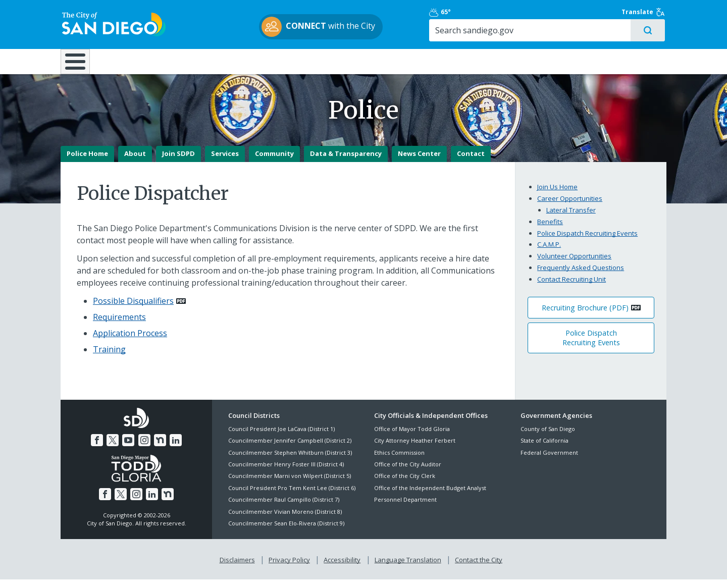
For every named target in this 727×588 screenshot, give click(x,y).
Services (225, 162)
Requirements (119, 325)
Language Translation (408, 568)
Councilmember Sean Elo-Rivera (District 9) (286, 531)
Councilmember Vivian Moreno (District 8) (285, 520)
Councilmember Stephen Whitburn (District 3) (290, 461)
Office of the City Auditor (408, 472)
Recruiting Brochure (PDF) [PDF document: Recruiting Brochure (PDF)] (585, 316)
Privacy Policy (289, 568)
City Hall (616, 62)
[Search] (579, 31)
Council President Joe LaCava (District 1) (281, 437)
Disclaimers (237, 568)
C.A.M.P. (549, 253)
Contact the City (479, 568)
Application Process (130, 341)
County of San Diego (548, 437)
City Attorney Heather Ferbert (415, 449)
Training (109, 357)
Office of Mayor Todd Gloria (412, 437)
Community (274, 162)
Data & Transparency (346, 162)
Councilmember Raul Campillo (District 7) (284, 508)
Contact (471, 162)
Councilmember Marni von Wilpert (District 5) (290, 484)
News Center (419, 162)
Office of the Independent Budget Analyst (430, 496)
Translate (645, 13)
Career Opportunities (570, 207)
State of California (544, 449)
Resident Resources (237, 62)
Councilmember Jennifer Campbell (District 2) (290, 449)
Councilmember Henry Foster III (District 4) (286, 472)
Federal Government (549, 461)
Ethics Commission (399, 461)
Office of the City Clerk (405, 484)
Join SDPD (178, 162)
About (135, 162)
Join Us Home (557, 195)
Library (420, 62)
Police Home (87, 162)
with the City (361, 27)
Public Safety (517, 62)
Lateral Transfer (571, 218)
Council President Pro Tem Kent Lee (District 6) (292, 496)
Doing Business (328, 62)
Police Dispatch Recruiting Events (587, 241)
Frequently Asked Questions (581, 276)
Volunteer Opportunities (574, 264)
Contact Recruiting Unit (572, 288)
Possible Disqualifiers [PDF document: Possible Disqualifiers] (133, 309)
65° (526, 13)
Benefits (550, 230)
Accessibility (342, 568)
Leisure (146, 62)
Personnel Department (405, 508)
